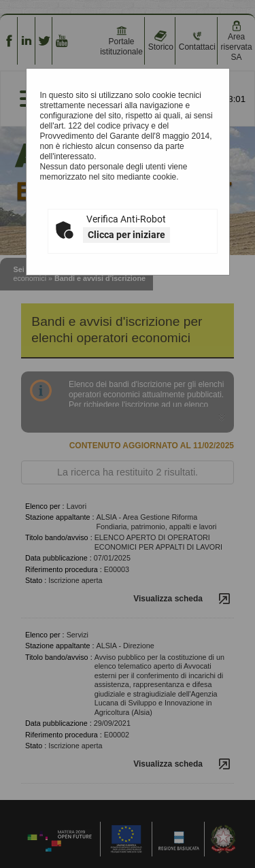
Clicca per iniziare (126, 235)
